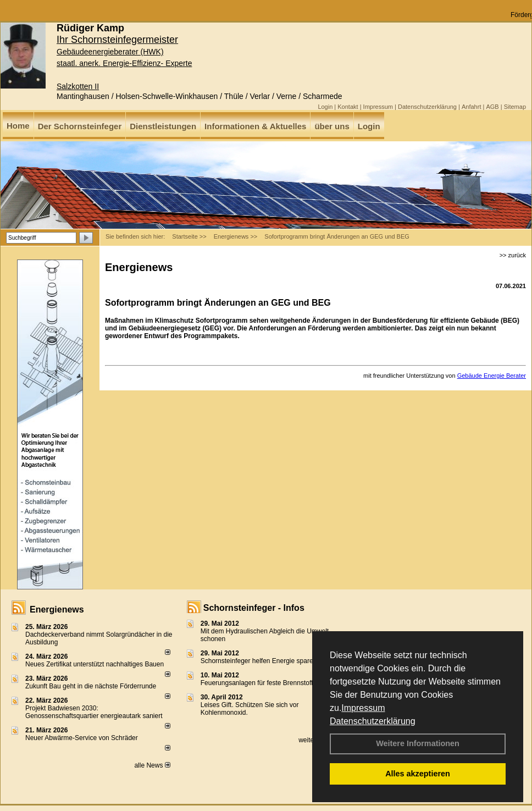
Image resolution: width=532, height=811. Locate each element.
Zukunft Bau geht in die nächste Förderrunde (91, 686)
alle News (152, 765)
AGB (492, 107)
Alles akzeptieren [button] (418, 774)
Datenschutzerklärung (373, 721)
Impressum (363, 708)
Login (325, 107)
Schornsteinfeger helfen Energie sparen (259, 661)
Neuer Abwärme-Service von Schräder (82, 738)
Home (18, 126)
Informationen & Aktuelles (255, 126)
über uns (332, 126)
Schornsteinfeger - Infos (254, 608)
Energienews (57, 609)
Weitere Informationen (418, 743)
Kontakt (348, 107)
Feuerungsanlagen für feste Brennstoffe (259, 683)
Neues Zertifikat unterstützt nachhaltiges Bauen (95, 664)
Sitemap (515, 107)
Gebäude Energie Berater (492, 376)
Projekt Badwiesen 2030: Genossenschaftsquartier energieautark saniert (94, 712)
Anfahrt (471, 107)
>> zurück (513, 255)
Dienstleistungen (163, 126)
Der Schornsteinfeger (80, 126)
